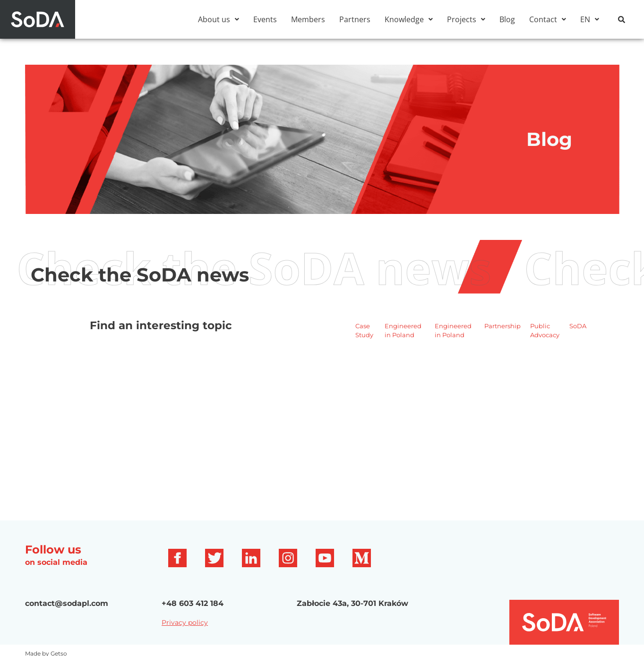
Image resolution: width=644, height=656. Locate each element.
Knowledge (409, 19)
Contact (548, 19)
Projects (466, 19)
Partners (355, 19)
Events (265, 19)
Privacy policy (185, 622)
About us (219, 19)
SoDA (578, 326)
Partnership (502, 326)
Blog (507, 19)
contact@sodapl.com (67, 603)
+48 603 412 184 (193, 603)
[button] (219, 19)
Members (308, 19)
